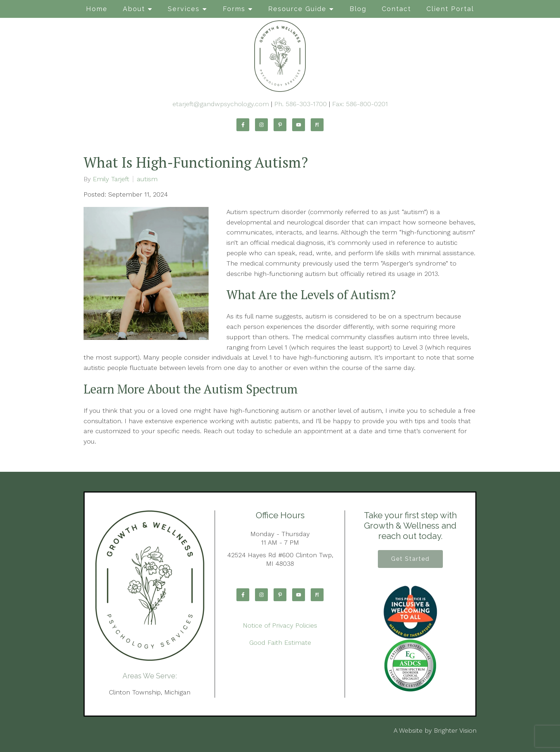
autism (147, 179)
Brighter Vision (455, 730)
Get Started (410, 559)
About (134, 9)
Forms (234, 9)
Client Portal (450, 9)
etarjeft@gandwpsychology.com (221, 104)
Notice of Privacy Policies (280, 625)
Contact (396, 9)
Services (184, 9)
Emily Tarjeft (111, 179)
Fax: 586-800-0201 (360, 104)
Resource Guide (297, 9)
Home (97, 9)
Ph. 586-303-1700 (301, 104)
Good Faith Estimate (280, 642)
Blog (358, 9)
